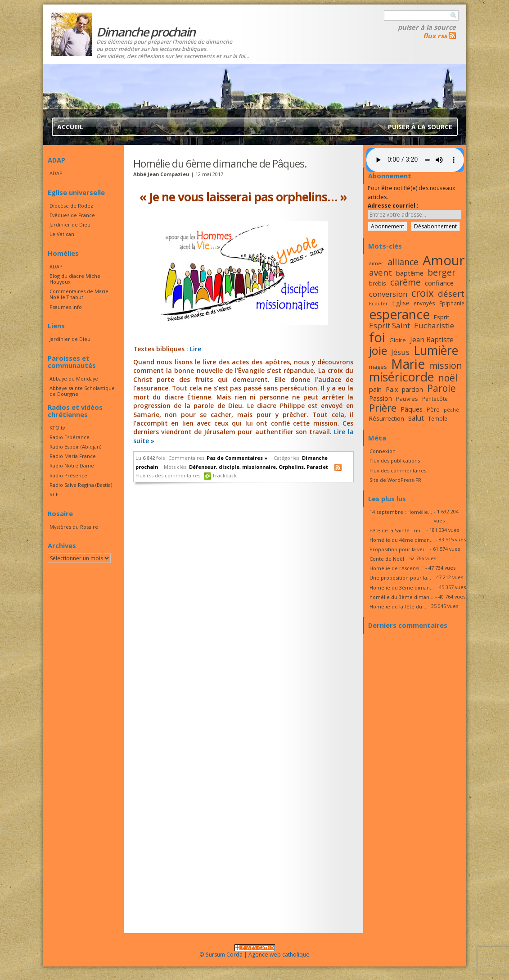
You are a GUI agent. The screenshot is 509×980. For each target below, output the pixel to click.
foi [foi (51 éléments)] (377, 337)
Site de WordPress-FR (395, 480)
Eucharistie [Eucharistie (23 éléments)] (434, 325)
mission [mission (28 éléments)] (446, 365)
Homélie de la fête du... (398, 606)
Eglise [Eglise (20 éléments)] (401, 303)
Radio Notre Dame (72, 465)
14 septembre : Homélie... (401, 512)
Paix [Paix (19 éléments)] (392, 389)
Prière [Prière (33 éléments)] (383, 408)
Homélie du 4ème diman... (402, 540)
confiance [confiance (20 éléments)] (439, 283)
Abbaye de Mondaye (74, 379)
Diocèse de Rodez (71, 206)
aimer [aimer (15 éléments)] (376, 263)
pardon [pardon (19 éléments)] (412, 389)
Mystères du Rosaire (74, 527)
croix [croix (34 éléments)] (423, 293)
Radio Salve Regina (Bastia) (81, 485)
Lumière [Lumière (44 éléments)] (436, 350)
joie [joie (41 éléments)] (378, 350)
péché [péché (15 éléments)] (451, 410)
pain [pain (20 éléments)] (375, 389)
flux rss (435, 36)
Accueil (70, 127)
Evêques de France (72, 215)
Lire (196, 349)
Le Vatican (62, 234)
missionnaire (259, 467)
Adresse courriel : (393, 206)
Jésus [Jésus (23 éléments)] (400, 352)
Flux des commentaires (398, 470)
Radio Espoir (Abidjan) (75, 447)
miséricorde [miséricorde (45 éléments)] (402, 377)
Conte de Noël (387, 559)
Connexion (383, 451)
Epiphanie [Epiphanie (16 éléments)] (452, 303)
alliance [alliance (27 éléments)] (403, 262)
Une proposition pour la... (400, 578)
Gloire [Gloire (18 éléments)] (398, 340)
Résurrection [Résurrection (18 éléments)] (387, 418)
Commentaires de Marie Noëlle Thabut (79, 294)
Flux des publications (395, 461)
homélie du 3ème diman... (401, 597)
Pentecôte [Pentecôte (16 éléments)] (435, 399)
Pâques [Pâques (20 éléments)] (412, 409)
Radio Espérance (70, 437)
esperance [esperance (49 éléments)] (399, 314)
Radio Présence (68, 475)
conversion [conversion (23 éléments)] (388, 294)
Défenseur (203, 467)
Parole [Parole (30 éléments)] (441, 388)
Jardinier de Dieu (70, 225)
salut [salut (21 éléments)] (416, 418)
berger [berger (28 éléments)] (441, 272)
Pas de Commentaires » (237, 458)
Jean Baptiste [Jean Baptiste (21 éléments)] (432, 340)
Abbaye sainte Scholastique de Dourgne (82, 391)
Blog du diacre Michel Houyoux (76, 279)
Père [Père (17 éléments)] (433, 409)
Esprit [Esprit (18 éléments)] (441, 317)
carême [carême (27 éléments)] (405, 282)
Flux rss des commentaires (168, 475)
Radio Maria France (73, 456)
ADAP (56, 173)
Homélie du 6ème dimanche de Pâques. (220, 163)
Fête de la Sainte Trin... (397, 530)
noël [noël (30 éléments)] (448, 378)
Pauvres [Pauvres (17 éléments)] (407, 399)
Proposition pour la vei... (399, 549)
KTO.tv (57, 428)
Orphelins (291, 467)
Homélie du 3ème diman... (402, 588)
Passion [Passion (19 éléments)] (381, 398)
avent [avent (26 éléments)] (381, 272)
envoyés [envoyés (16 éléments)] (424, 303)
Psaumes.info (66, 307)
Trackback (225, 475)
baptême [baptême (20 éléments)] (410, 273)
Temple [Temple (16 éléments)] (438, 418)
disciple (229, 467)
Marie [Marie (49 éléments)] (408, 364)
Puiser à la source (427, 27)
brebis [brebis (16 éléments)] (378, 283)
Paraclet (317, 467)
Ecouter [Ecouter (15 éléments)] (378, 304)
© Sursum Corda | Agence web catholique (254, 952)
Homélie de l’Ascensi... (396, 568)
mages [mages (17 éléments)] (378, 367)
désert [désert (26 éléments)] (451, 293)
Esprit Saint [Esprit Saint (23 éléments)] (390, 325)
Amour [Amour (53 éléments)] (444, 260)
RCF (54, 494)
